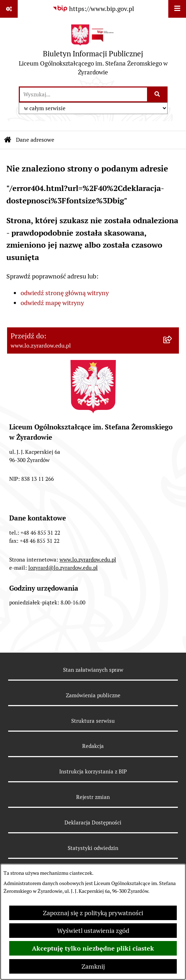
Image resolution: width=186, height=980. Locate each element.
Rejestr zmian (93, 797)
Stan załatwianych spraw (93, 670)
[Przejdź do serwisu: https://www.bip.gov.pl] (93, 9)
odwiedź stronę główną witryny (65, 293)
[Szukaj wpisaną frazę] (158, 94)
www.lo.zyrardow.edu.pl (88, 560)
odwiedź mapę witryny (52, 303)
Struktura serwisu (93, 721)
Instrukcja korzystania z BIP (93, 771)
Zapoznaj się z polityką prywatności (93, 913)
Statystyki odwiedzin (93, 848)
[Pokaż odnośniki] (9, 9)
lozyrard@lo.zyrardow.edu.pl (63, 568)
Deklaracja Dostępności (93, 823)
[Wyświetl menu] (177, 9)
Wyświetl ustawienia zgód (93, 931)
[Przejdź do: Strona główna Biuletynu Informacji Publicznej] (8, 140)
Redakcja (93, 746)
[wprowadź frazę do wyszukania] (83, 94)
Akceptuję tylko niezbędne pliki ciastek (93, 948)
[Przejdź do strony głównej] (93, 52)
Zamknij (93, 966)
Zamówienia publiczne (93, 695)
